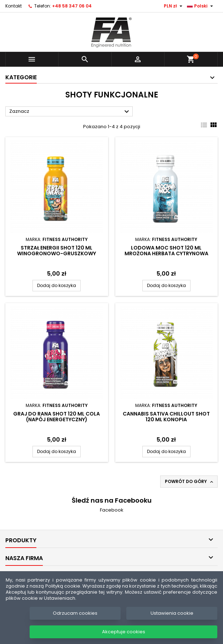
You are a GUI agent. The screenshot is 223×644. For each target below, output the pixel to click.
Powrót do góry (190, 482)
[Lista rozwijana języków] (201, 6)
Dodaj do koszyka (57, 285)
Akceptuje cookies (124, 632)
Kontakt (14, 6)
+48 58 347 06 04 (72, 6)
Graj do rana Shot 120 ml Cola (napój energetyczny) (57, 417)
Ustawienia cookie (172, 613)
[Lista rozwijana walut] (174, 6)
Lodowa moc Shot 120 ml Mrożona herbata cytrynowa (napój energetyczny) (166, 253)
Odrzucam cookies (75, 613)
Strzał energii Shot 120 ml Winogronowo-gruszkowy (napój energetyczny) (57, 253)
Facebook (112, 510)
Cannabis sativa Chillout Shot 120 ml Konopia (166, 417)
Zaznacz (70, 112)
